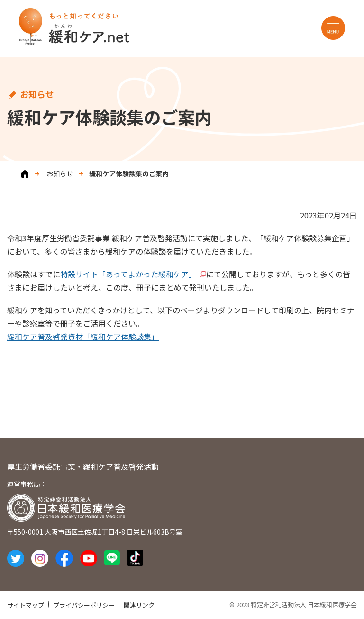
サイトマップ (26, 605)
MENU (333, 28)
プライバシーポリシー (84, 605)
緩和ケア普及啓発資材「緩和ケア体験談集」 (83, 337)
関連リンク (139, 605)
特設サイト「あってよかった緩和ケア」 (128, 274)
